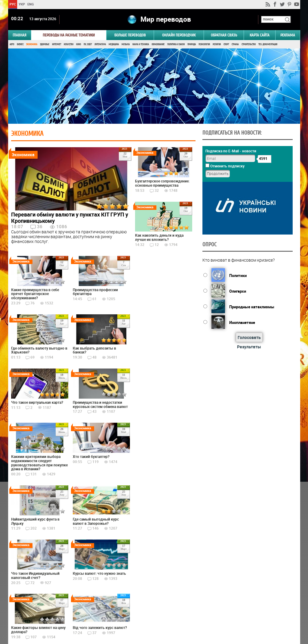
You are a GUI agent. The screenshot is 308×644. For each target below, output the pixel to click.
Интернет (57, 44)
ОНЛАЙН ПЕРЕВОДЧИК (179, 35)
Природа (192, 44)
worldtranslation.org (241, 613)
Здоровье (45, 44)
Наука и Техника (141, 44)
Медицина (114, 44)
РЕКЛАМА (288, 35)
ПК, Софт (88, 44)
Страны (235, 44)
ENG (31, 4)
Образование (158, 44)
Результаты (249, 347)
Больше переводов (130, 35)
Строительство (249, 44)
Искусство (69, 44)
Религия (217, 44)
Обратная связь (224, 35)
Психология (204, 44)
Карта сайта (260, 35)
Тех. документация (268, 44)
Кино (79, 44)
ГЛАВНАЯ (20, 35)
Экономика (32, 44)
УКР (22, 4)
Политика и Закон (176, 44)
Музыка (126, 44)
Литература (100, 44)
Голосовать (249, 337)
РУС (12, 4)
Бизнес (20, 44)
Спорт (226, 44)
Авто (12, 44)
